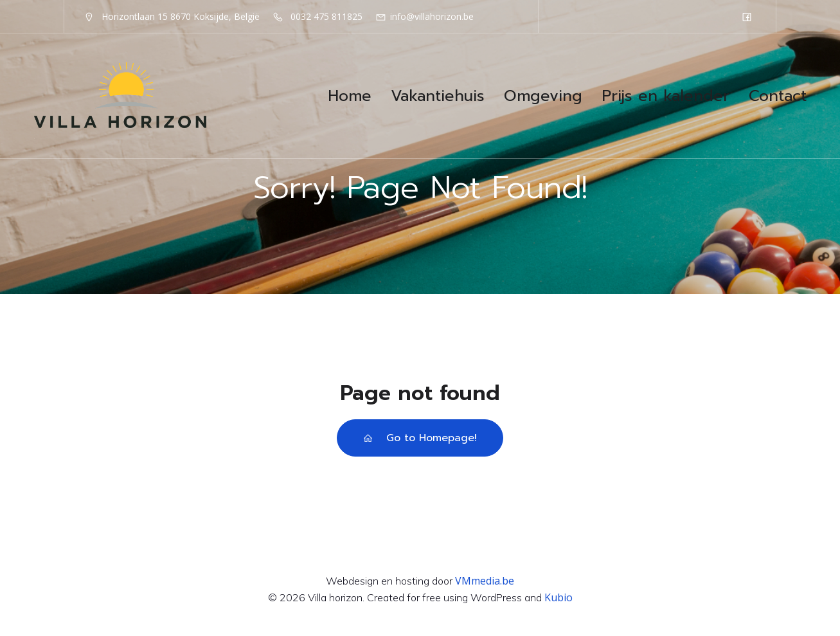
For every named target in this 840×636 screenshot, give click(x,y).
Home (350, 96)
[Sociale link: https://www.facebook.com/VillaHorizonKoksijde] (747, 17)
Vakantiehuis (438, 96)
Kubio (559, 597)
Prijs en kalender (666, 96)
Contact (778, 96)
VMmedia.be (485, 581)
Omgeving (543, 96)
